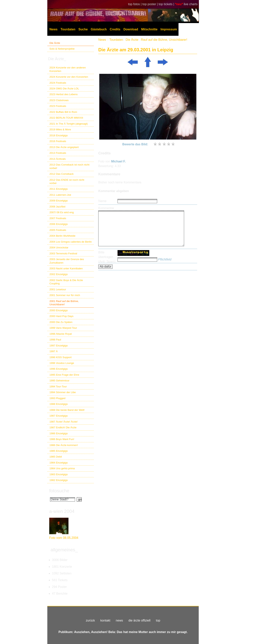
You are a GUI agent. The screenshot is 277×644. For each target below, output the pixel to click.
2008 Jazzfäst (57, 207)
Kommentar (106, 208)
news (119, 620)
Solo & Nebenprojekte (62, 49)
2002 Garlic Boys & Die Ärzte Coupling (66, 282)
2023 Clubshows (59, 100)
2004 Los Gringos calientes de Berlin (71, 242)
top (158, 620)
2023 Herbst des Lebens (63, 94)
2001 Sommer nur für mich (65, 295)
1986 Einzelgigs (59, 433)
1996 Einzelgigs (59, 369)
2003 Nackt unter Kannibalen (66, 268)
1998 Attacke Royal (61, 334)
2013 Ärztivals (58, 159)
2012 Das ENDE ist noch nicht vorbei (67, 181)
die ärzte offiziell (139, 620)
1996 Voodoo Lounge (62, 363)
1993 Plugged (57, 398)
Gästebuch (99, 29)
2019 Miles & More (60, 129)
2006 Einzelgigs (59, 224)
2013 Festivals (58, 153)
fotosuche (59, 491)
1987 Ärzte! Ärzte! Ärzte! (63, 422)
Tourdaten (68, 29)
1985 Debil (56, 457)
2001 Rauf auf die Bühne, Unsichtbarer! (64, 303)
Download (131, 29)
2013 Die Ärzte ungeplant (64, 147)
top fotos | (135, 4)
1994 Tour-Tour (58, 386)
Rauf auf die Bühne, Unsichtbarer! (164, 40)
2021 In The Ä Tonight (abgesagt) (69, 124)
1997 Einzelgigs (59, 346)
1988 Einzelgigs (59, 404)
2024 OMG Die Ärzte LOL (64, 89)
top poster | (150, 4)
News (53, 29)
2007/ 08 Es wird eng (62, 212)
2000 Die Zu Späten (61, 322)
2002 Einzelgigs (59, 274)
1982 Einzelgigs (59, 480)
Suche (83, 29)
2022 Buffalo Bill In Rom (63, 112)
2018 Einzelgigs (59, 135)
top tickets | (167, 4)
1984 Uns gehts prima (62, 468)
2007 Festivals (58, 218)
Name (102, 201)
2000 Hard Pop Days (61, 316)
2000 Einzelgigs (59, 310)
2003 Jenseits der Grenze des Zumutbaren (67, 261)
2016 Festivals (58, 141)
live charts (191, 4)
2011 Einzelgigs (59, 189)
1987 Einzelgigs (59, 416)
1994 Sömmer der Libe (63, 392)
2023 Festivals (58, 106)
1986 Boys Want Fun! (62, 439)
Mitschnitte (149, 29)
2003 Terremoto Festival (63, 253)
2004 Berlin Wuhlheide (62, 236)
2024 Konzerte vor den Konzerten (69, 77)
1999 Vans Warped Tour (63, 328)
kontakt (105, 620)
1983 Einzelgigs (59, 474)
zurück (90, 620)
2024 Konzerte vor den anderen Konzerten (68, 69)
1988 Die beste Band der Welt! (67, 410)
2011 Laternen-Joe (60, 195)
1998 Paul (55, 340)
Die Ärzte (55, 43)
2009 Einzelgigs (59, 201)
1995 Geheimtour (59, 381)
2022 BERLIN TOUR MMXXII (66, 118)
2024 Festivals (58, 83)
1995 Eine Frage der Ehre (64, 375)
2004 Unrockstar (59, 248)
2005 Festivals (58, 230)
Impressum (169, 29)
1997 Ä (54, 351)
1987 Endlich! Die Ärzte (63, 427)
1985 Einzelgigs (59, 451)
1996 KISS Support (60, 357)
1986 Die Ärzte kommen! (64, 445)
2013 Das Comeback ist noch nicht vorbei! (69, 166)
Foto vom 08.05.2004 (64, 538)
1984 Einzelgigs (59, 463)
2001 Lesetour (58, 289)
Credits (115, 29)
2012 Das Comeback (62, 174)
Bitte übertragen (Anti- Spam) (107, 257)
